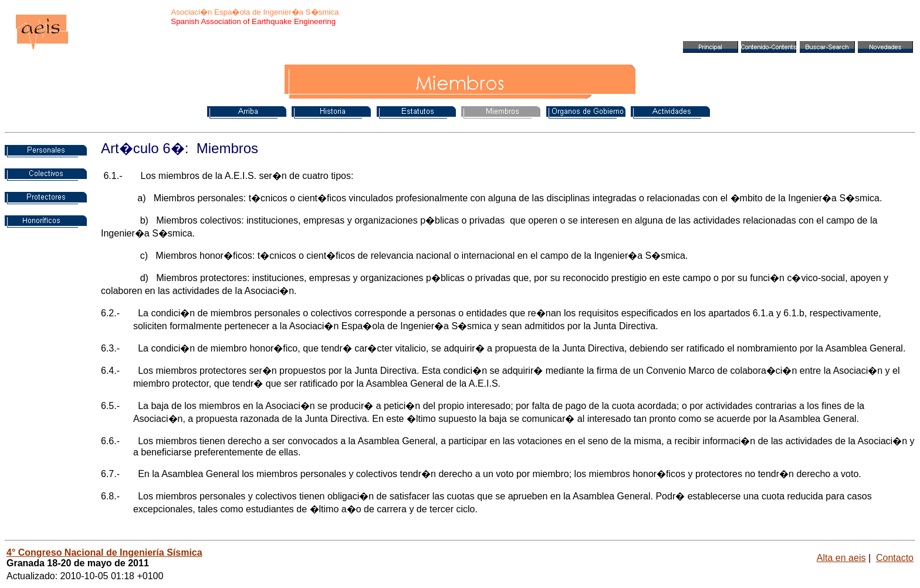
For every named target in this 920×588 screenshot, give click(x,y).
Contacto (895, 558)
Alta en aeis (841, 558)
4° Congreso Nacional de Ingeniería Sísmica (104, 552)
